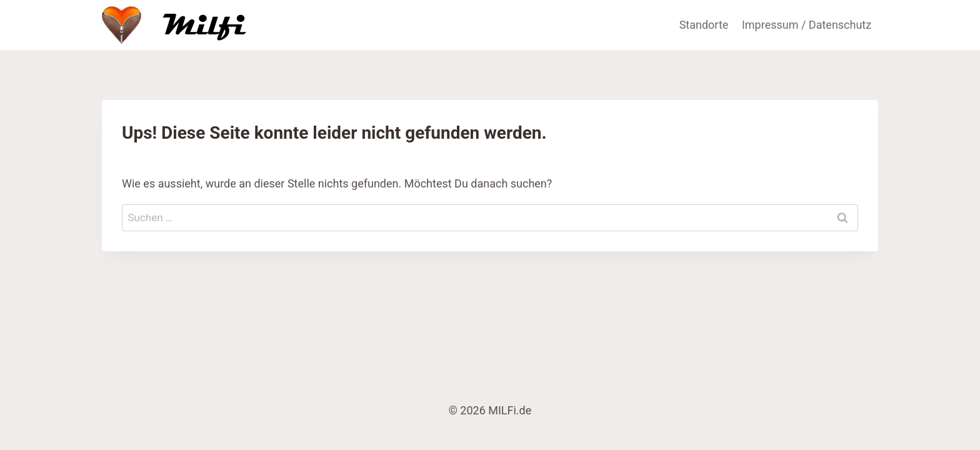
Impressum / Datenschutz (807, 25)
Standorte (704, 25)
